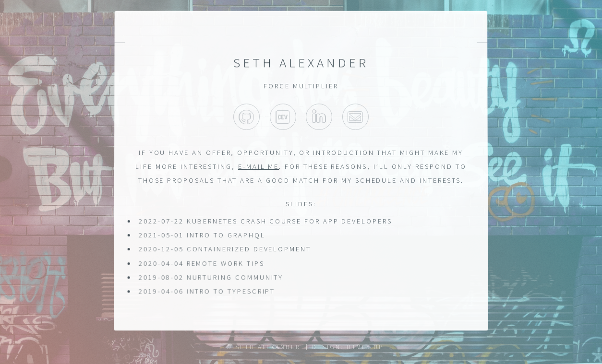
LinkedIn (319, 117)
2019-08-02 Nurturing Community (211, 278)
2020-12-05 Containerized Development (225, 249)
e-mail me (259, 166)
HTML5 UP (365, 347)
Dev (283, 117)
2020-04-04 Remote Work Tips (201, 263)
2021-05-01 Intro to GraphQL (202, 235)
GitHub (247, 117)
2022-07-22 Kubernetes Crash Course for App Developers (265, 221)
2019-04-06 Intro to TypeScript (207, 292)
